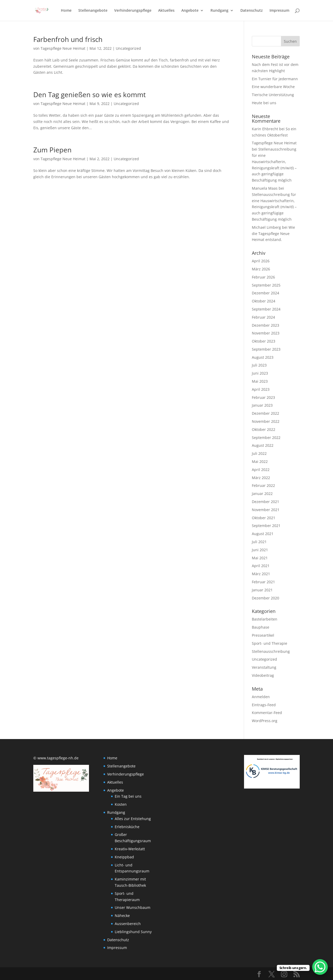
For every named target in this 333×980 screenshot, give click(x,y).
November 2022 (266, 421)
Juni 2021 (260, 550)
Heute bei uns (264, 103)
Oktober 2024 (264, 301)
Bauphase (261, 627)
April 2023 (261, 389)
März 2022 (261, 478)
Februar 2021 (263, 582)
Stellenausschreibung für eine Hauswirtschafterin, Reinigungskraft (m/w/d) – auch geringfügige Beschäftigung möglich (274, 207)
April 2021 (261, 566)
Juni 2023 (260, 373)
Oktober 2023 (264, 341)
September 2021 (266, 526)
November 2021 (266, 510)
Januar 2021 (262, 590)
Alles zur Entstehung (133, 819)
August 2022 (263, 445)
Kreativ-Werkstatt (130, 849)
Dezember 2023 (265, 325)
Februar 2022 (263, 485)
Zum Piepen (52, 150)
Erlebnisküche (127, 827)
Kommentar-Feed (267, 713)
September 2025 (266, 285)
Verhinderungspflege (133, 11)
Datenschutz (252, 11)
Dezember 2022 (265, 413)
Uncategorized (128, 48)
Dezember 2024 (265, 293)
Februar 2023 (263, 397)
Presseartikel (263, 635)
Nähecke (122, 916)
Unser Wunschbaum (133, 907)
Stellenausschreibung (271, 651)
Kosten (121, 804)
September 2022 (266, 438)
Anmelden (261, 697)
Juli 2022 (259, 453)
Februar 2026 (263, 277)
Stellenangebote (93, 11)
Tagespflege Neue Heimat (63, 48)
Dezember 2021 (265, 502)
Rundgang (219, 11)
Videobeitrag (263, 675)
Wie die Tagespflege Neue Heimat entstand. (273, 234)
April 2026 (261, 261)
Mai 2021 (260, 558)
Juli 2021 (259, 542)
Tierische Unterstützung (273, 95)
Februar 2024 (263, 317)
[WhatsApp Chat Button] (320, 967)
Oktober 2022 (264, 429)
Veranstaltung (264, 667)
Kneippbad (124, 857)
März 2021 (261, 574)
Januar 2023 (262, 405)
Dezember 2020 (265, 598)
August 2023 (263, 357)
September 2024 (266, 309)
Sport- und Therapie (270, 643)
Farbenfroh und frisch (68, 39)
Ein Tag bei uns (128, 796)
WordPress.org (265, 721)
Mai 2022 (260, 461)
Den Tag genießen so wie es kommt (89, 95)
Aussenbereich (128, 924)
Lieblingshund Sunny (133, 932)
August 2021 (263, 534)
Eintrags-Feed (264, 705)
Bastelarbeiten (265, 619)
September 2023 (266, 349)
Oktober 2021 (264, 518)
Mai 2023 (260, 381)
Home (66, 11)
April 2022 (261, 470)
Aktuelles (166, 11)
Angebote (190, 11)
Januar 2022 (262, 494)
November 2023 (266, 333)
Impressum (279, 11)
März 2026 (261, 269)
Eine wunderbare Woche (273, 87)
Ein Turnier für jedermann (275, 79)
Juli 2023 (259, 365)
